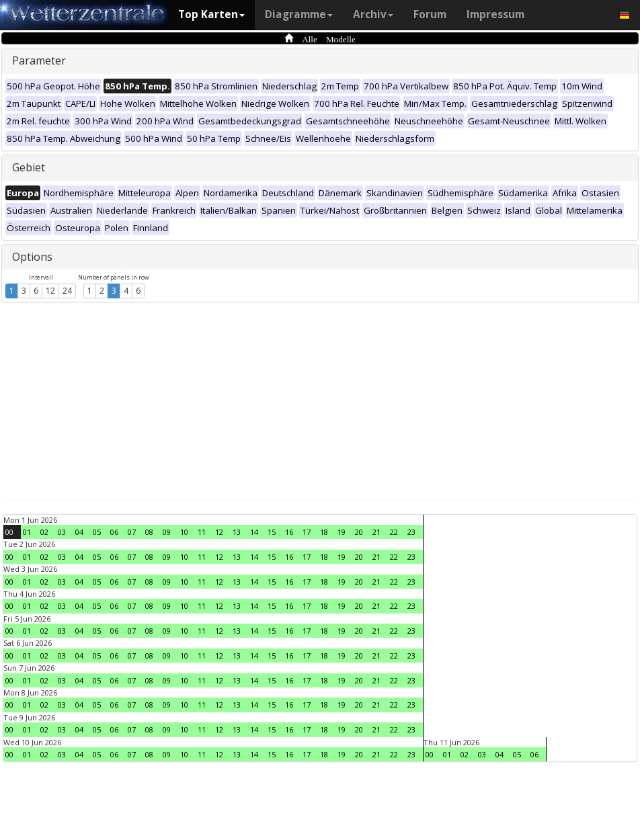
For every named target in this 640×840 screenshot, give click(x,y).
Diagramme (299, 14)
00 (9, 532)
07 (132, 532)
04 (79, 532)
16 (289, 532)
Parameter (39, 60)
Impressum (495, 14)
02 (44, 532)
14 (254, 532)
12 (50, 291)
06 (114, 532)
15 (272, 532)
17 (307, 532)
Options (32, 257)
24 (67, 291)
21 (376, 532)
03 (62, 532)
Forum (430, 14)
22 (394, 532)
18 (324, 532)
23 (411, 532)
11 (202, 532)
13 (237, 532)
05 (97, 532)
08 (149, 532)
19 (342, 532)
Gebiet (29, 167)
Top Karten (211, 14)
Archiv (373, 14)
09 (167, 532)
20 (359, 532)
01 (27, 532)
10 (184, 532)
